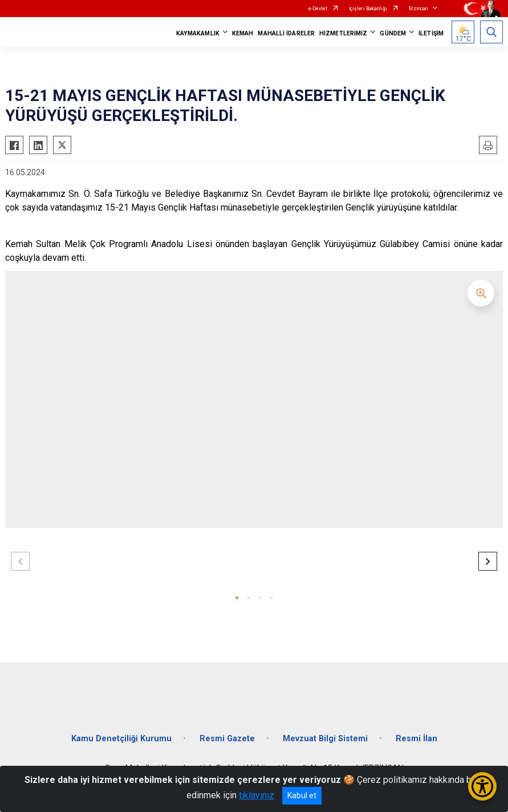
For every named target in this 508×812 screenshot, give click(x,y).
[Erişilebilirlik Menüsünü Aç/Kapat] (482, 786)
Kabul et (302, 795)
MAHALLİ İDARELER (286, 33)
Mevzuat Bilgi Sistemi (325, 739)
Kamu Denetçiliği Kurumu (121, 739)
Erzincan (418, 9)
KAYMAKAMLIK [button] (198, 33)
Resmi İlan (416, 739)
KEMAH (243, 33)
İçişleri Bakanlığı (368, 9)
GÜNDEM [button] (393, 33)
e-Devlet (318, 9)
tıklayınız (257, 795)
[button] (237, 598)
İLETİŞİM (431, 33)
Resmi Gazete (227, 739)
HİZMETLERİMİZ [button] (343, 33)
